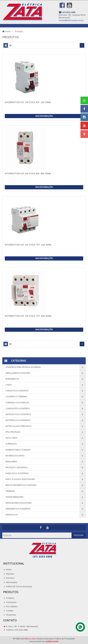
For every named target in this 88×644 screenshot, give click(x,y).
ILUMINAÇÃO (11, 444)
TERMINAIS (10, 491)
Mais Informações (44, 116)
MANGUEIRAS (11, 462)
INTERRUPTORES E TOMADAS (18, 450)
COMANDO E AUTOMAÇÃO (17, 403)
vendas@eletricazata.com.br (71, 20)
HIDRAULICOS (12, 515)
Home (8, 32)
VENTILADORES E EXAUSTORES (18, 503)
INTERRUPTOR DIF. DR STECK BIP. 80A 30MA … (29, 173)
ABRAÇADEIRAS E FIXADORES (18, 373)
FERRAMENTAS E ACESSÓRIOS (18, 509)
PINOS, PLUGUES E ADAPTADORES (20, 479)
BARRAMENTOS (12, 379)
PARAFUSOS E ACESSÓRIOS (17, 473)
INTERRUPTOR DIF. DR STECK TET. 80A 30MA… (29, 316)
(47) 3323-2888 (21, 630)
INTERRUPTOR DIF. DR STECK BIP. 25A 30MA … (29, 102)
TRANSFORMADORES (14, 497)
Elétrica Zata (30, 639)
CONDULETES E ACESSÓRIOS (18, 408)
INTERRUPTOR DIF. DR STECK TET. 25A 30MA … (29, 245)
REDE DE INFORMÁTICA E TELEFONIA (21, 485)
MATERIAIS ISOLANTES (15, 456)
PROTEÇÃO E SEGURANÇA (17, 467)
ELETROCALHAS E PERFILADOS (18, 426)
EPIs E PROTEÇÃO (13, 432)
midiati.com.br (52, 641)
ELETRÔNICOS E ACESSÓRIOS (18, 420)
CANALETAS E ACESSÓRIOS (17, 391)
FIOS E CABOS (11, 438)
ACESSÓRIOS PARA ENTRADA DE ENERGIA (23, 367)
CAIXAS (9, 385)
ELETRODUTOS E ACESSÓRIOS (18, 414)
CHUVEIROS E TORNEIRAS (16, 397)
